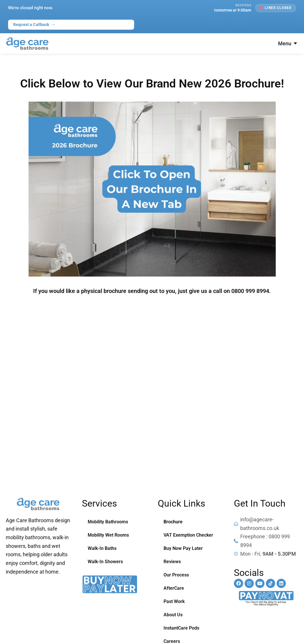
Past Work (174, 601)
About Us (173, 615)
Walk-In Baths (102, 548)
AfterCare (174, 588)
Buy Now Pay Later (183, 548)
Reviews (172, 562)
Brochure (173, 522)
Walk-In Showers (105, 562)
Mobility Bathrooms (108, 522)
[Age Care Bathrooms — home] (27, 44)
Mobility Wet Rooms (108, 535)
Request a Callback (34, 24)
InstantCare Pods (181, 628)
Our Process (176, 575)
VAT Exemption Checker (188, 535)
